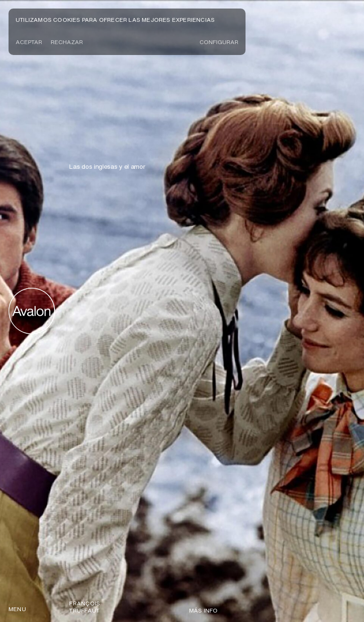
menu (17, 609)
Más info (204, 610)
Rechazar (67, 42)
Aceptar (29, 42)
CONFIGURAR (219, 42)
